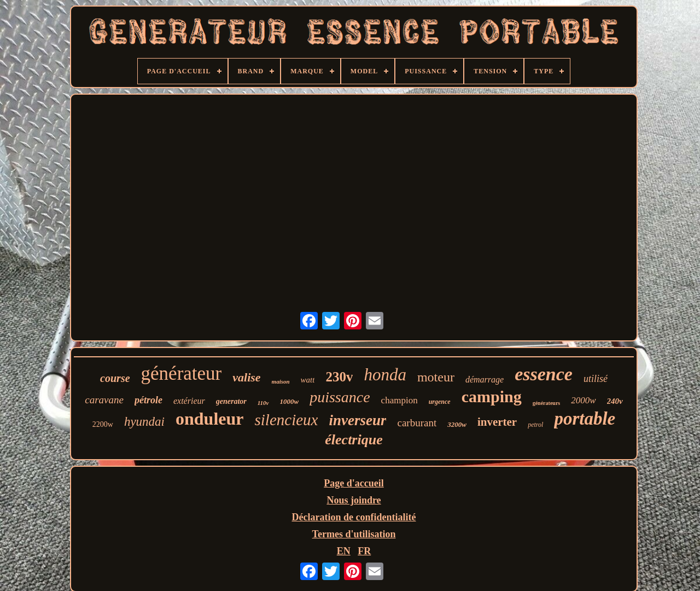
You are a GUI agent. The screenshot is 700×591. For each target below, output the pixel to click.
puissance (340, 397)
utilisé (596, 379)
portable (585, 419)
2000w (583, 400)
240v (615, 401)
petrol (535, 425)
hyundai (144, 422)
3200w (457, 424)
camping (492, 396)
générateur (182, 373)
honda (385, 375)
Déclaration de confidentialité (354, 517)
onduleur (209, 419)
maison (281, 381)
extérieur (189, 401)
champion (399, 400)
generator (231, 401)
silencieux (287, 420)
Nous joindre (354, 500)
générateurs (547, 403)
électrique (354, 440)
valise (246, 377)
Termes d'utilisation (354, 534)
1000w (290, 401)
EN (344, 551)
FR (364, 551)
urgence (440, 402)
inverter (497, 422)
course (115, 378)
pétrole (148, 400)
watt (308, 380)
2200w (103, 424)
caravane (104, 400)
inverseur (357, 420)
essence (544, 374)
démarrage (485, 379)
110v (263, 403)
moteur (436, 377)
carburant (417, 423)
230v (339, 377)
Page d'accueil (354, 483)
